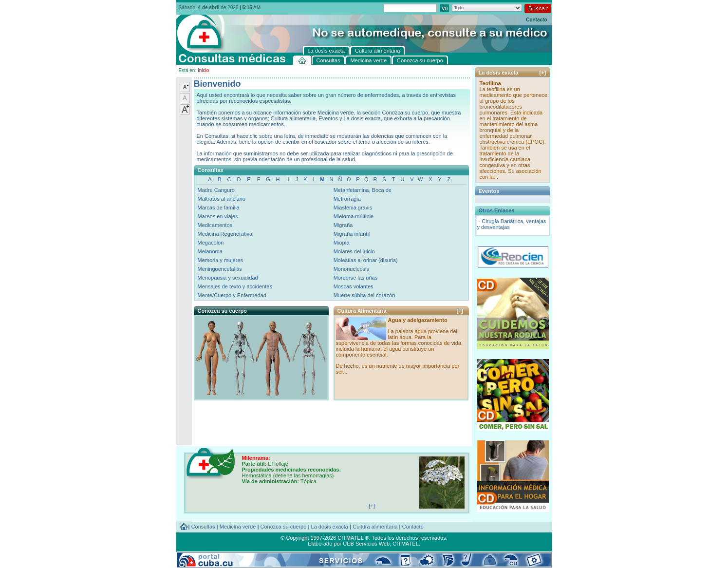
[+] (460, 311)
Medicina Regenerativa (225, 234)
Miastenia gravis (353, 208)
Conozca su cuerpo (284, 527)
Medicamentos (215, 225)
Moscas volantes (354, 286)
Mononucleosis (351, 269)
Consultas (203, 527)
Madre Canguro (216, 190)
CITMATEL (406, 544)
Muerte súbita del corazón (364, 295)
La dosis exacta (330, 527)
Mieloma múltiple (354, 216)
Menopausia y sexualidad (228, 278)
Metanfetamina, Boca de (363, 190)
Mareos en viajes (218, 216)
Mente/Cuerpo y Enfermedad (232, 295)
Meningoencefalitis (220, 269)
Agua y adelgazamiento (418, 320)
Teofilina (490, 83)
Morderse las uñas (356, 278)
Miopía (342, 243)
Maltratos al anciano (222, 199)
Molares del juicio (354, 251)
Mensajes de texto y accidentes (235, 286)
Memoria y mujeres (221, 260)
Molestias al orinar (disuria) (366, 260)
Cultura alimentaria (375, 527)
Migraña (343, 225)
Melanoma (210, 251)
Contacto (536, 20)
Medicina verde (238, 527)
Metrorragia (347, 199)
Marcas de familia (219, 208)
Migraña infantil (352, 234)
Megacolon (211, 243)
